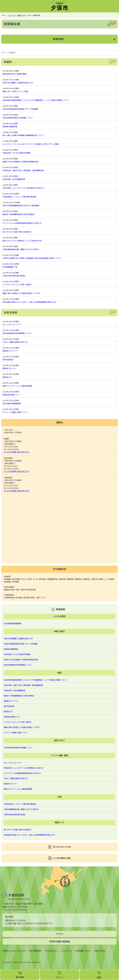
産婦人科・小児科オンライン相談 (15, 92)
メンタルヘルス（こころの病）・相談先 (17, 285)
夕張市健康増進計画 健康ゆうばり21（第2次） (21, 249)
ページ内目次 (10, 53)
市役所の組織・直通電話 (59, 942)
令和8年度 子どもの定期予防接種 (16, 153)
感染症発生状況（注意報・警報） (15, 74)
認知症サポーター (10, 368)
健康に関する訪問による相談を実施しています (21, 293)
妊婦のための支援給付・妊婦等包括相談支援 (20, 162)
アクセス (59, 934)
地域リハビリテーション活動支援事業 (17, 386)
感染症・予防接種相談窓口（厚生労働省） (19, 214)
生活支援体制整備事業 (12, 404)
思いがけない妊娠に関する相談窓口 (17, 232)
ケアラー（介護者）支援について (15, 412)
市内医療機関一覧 (10, 267)
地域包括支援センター (11, 395)
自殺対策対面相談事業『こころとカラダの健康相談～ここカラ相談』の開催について (36, 100)
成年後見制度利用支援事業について (17, 333)
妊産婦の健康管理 (10, 127)
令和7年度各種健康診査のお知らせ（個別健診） (21, 206)
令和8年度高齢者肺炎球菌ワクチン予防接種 (20, 109)
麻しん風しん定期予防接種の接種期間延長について (23, 135)
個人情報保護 (35, 951)
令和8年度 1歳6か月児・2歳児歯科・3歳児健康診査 (23, 171)
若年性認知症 (8, 360)
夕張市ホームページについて (14, 951)
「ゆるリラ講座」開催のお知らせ (15, 342)
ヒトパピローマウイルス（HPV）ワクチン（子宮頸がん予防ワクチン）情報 (31, 144)
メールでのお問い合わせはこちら (16, 452)
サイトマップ (67, 951)
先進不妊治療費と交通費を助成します (18, 83)
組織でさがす (22, 15)
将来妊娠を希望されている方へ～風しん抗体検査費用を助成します (29, 302)
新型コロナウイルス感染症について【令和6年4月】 (22, 241)
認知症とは (7, 377)
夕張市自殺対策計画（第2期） (14, 276)
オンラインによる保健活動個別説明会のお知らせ (22, 223)
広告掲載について (83, 951)
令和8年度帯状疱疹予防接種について (18, 118)
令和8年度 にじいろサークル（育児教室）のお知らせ (23, 188)
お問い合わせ (100, 951)
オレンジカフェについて (12, 325)
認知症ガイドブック (10, 351)
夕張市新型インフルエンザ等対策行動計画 (19, 197)
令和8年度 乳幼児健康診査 (14, 179)
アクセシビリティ (51, 951)
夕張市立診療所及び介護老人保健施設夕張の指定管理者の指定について (32, 258)
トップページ (12, 15)
